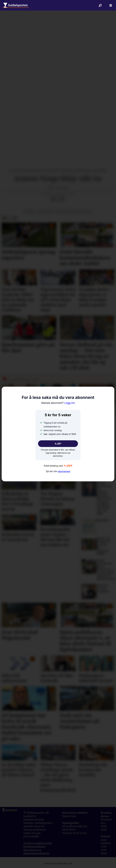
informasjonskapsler (36, 853)
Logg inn (58, 403)
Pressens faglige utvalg (38, 843)
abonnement (64, 471)
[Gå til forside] (16, 5)
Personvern (31, 850)
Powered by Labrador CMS (58, 863)
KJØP (58, 444)
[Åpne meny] (111, 5)
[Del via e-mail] (63, 199)
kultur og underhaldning (74, 212)
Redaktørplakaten (34, 846)
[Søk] (100, 5)
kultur (29, 212)
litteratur (45, 212)
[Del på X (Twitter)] (58, 199)
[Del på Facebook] (53, 199)
